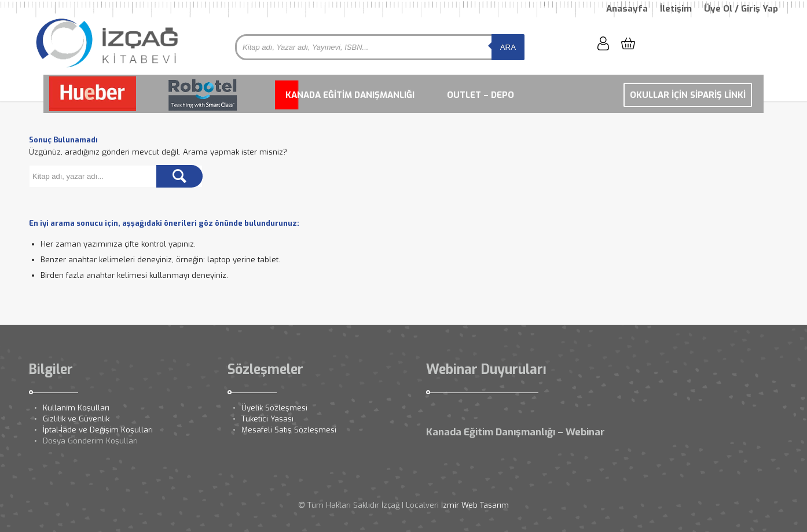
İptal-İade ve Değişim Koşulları (98, 430)
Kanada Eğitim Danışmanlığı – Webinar (516, 432)
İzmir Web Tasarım (475, 505)
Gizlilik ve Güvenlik (76, 419)
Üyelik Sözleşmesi (274, 408)
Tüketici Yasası (267, 419)
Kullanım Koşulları (76, 408)
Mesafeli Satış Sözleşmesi (289, 430)
